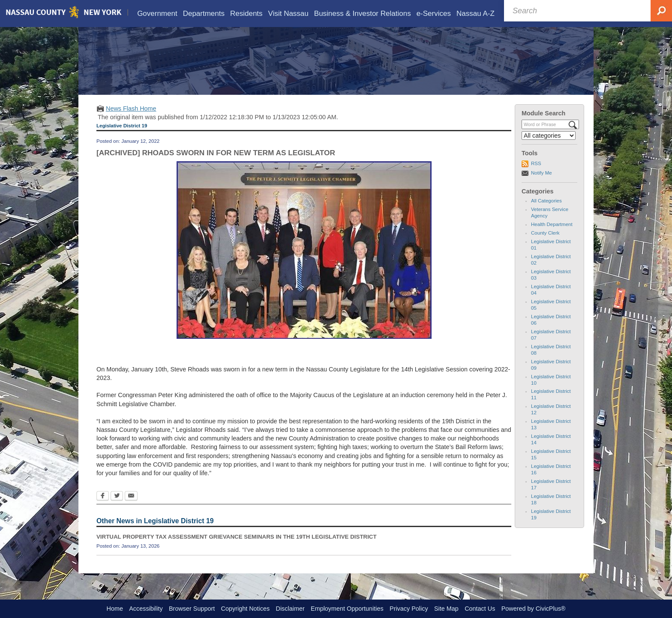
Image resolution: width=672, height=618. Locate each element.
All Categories (546, 213)
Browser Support (192, 609)
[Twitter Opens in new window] (117, 509)
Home (115, 609)
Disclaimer (290, 609)
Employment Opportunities (347, 609)
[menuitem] (157, 14)
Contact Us (480, 609)
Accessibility (146, 609)
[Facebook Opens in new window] (103, 509)
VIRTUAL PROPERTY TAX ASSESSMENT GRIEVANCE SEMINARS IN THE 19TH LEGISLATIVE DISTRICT (237, 549)
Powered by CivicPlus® (534, 609)
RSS (536, 176)
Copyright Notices (246, 609)
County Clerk (545, 245)
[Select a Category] (549, 148)
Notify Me (541, 185)
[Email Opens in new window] (131, 509)
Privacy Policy (409, 609)
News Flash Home (131, 121)
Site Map (446, 609)
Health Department (552, 237)
